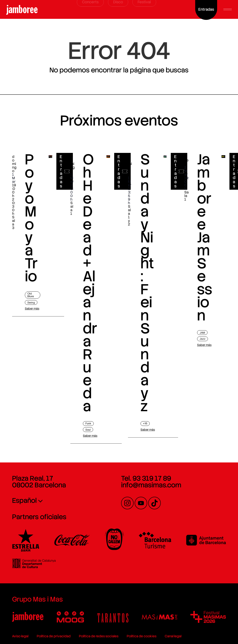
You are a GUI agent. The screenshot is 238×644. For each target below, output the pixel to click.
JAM (202, 333)
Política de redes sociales (99, 636)
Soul (88, 430)
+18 (145, 423)
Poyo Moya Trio (31, 223)
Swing (31, 303)
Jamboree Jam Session (205, 244)
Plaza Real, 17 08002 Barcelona (39, 482)
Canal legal (173, 636)
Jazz (203, 339)
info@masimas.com (151, 485)
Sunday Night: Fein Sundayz (147, 292)
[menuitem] (53, 500)
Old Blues (31, 295)
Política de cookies (142, 636)
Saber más (32, 309)
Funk (88, 423)
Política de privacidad (54, 636)
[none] (53, 500)
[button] (228, 9)
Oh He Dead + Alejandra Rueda (90, 292)
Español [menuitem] (24, 501)
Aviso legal (20, 636)
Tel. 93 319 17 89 (146, 478)
